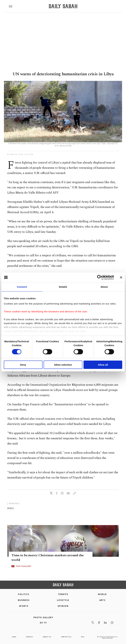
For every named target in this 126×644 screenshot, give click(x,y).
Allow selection (63, 365)
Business (24, 600)
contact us (66, 637)
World (102, 594)
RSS (83, 637)
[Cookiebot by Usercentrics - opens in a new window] (100, 277)
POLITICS (24, 594)
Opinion (63, 606)
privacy (30, 637)
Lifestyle (63, 600)
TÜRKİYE (63, 594)
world (10, 508)
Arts (102, 600)
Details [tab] (63, 287)
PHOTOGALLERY (24, 566)
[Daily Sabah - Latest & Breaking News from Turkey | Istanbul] (63, 6)
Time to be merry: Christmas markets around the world (47, 558)
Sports (24, 606)
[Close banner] (121, 277)
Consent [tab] (22, 287)
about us (47, 637)
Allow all (103, 365)
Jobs (14, 637)
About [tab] (104, 287)
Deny (23, 365)
